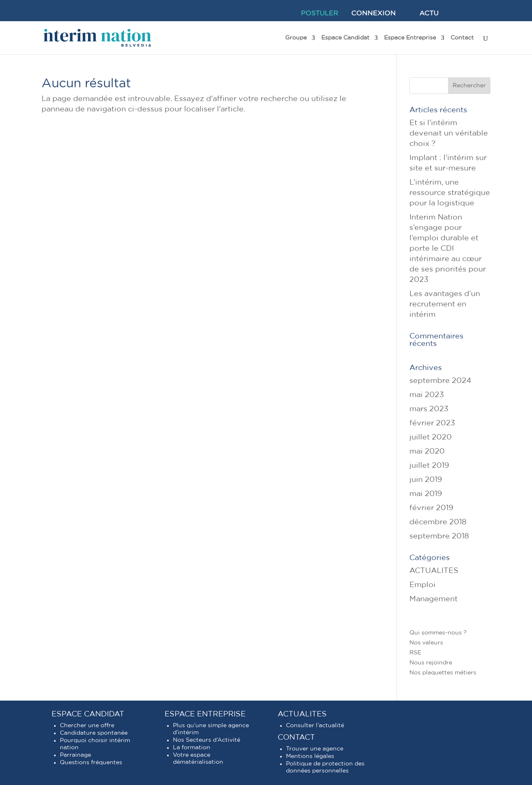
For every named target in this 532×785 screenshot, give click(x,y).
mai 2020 (427, 452)
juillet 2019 (429, 466)
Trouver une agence (315, 749)
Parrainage (75, 755)
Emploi (422, 585)
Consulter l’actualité (315, 726)
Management (433, 599)
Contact (462, 38)
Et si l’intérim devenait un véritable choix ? (449, 133)
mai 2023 (427, 395)
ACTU (429, 13)
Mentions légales (310, 756)
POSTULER (320, 13)
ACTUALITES (434, 571)
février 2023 (432, 423)
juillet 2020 (431, 437)
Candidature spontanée (94, 733)
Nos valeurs (426, 643)
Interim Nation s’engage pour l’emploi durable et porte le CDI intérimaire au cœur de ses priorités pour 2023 (448, 249)
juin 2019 (426, 480)
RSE (415, 653)
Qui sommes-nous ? (438, 633)
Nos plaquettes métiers (443, 673)
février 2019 (431, 508)
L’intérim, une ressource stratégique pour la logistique (450, 193)
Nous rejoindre (431, 663)
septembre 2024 (440, 381)
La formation (192, 748)
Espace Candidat (345, 38)
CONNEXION (373, 13)
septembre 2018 (439, 536)
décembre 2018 (438, 522)
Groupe (296, 38)
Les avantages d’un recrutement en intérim (445, 304)
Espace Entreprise (410, 38)
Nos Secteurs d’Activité (207, 740)
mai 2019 (426, 494)
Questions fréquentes (91, 763)
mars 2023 (429, 409)
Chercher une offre (87, 726)
